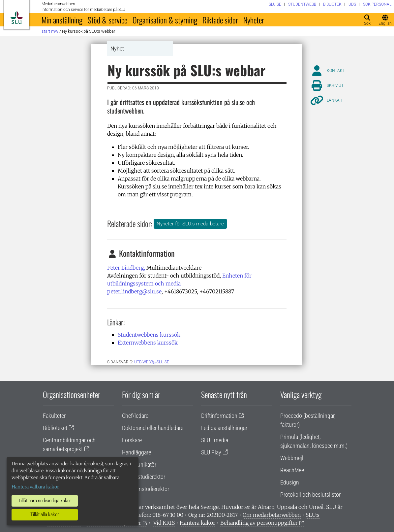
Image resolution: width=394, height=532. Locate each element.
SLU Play (211, 452)
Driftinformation (219, 416)
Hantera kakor (197, 523)
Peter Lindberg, (126, 268)
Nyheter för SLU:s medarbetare (190, 224)
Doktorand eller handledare (153, 428)
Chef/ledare (135, 416)
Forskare (132, 440)
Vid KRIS (164, 523)
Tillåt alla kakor (45, 515)
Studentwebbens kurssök (149, 335)
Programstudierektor (146, 489)
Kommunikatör (139, 465)
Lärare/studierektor (144, 477)
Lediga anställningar (224, 428)
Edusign (290, 482)
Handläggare (136, 452)
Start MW (50, 31)
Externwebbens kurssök (148, 343)
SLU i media (215, 440)
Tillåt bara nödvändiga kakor (45, 501)
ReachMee (292, 470)
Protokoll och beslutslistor (310, 495)
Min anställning (62, 20)
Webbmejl (292, 458)
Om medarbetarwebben (272, 515)
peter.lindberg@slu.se (134, 291)
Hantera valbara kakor (35, 487)
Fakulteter (54, 416)
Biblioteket (55, 428)
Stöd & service (107, 20)
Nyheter (254, 20)
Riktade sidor (220, 20)
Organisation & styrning (165, 20)
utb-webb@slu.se (152, 362)
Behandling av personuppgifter (259, 523)
